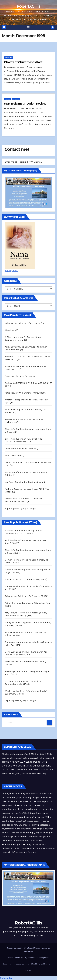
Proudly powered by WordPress (20, 948)
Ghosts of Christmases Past (23, 62)
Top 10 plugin (29, 508)
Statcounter (6, 978)
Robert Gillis (34, 67)
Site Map (29, 970)
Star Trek (16, 99)
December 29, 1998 (16, 67)
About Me (19, 958)
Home (11, 958)
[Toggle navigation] (28, 27)
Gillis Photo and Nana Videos (43, 964)
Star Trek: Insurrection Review (25, 104)
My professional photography (37, 958)
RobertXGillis (29, 6)
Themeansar (28, 951)
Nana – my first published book (16, 964)
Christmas (9, 58)
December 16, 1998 (16, 109)
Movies (7, 99)
